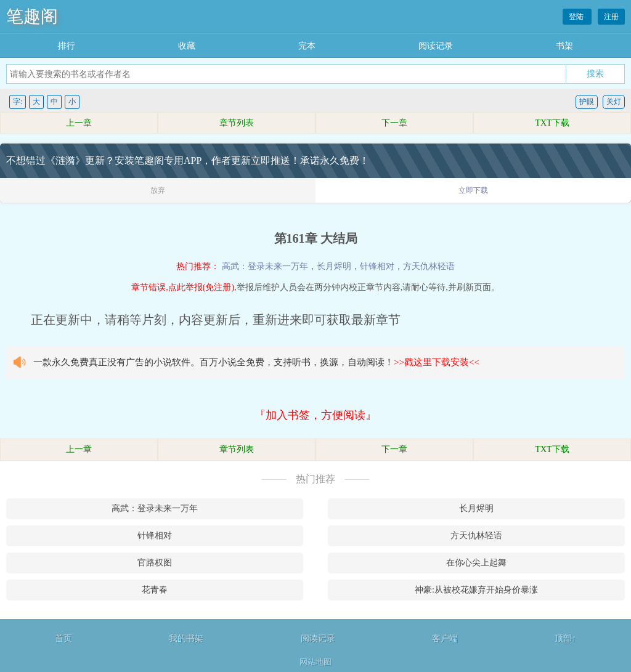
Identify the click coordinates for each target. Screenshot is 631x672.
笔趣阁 (32, 16)
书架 (564, 46)
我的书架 (186, 638)
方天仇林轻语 (429, 266)
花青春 (155, 590)
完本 (307, 46)
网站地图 (315, 662)
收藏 (187, 46)
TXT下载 (552, 123)
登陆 (577, 17)
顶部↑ (565, 638)
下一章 (394, 123)
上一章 (79, 123)
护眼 (587, 102)
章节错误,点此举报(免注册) (183, 287)
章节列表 (237, 123)
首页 (63, 638)
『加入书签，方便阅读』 (315, 415)
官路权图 (155, 563)
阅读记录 (436, 46)
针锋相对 (377, 266)
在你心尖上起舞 (476, 563)
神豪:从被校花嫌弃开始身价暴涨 (476, 590)
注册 (611, 17)
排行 (67, 46)
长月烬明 (334, 266)
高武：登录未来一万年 (265, 266)
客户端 (445, 638)
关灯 (614, 102)
